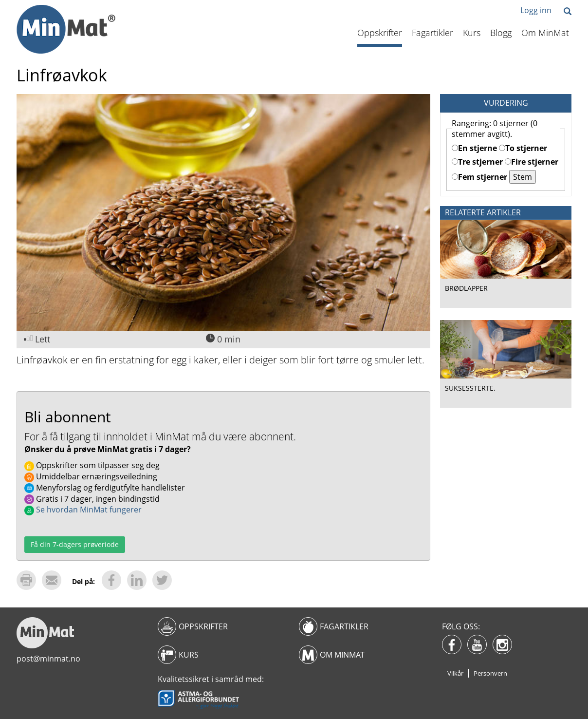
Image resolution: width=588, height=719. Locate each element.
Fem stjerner (479, 177)
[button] (568, 12)
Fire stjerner (532, 162)
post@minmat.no (48, 659)
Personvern (490, 673)
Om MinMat (545, 33)
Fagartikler (432, 33)
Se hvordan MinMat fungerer (83, 510)
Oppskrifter (380, 33)
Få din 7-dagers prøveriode (75, 544)
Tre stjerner (477, 162)
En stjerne (474, 148)
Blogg (501, 33)
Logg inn (536, 10)
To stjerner (523, 148)
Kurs (472, 33)
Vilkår (455, 673)
